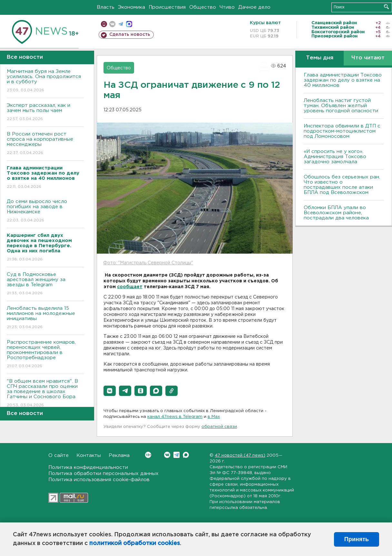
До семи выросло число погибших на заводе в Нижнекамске (45, 211)
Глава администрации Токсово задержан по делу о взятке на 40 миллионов (343, 80)
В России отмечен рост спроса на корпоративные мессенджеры (45, 144)
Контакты (89, 455)
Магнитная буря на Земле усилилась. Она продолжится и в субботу (45, 81)
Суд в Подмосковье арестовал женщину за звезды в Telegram (45, 284)
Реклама (119, 455)
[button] (110, 391)
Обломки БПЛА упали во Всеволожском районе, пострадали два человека (336, 213)
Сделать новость (130, 35)
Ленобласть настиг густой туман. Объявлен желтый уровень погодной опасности (341, 106)
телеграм (121, 24)
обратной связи (219, 427)
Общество (203, 7)
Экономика (132, 7)
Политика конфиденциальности (88, 467)
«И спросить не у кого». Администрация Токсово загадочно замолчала (335, 157)
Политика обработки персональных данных (103, 474)
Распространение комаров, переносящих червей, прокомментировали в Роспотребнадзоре (45, 354)
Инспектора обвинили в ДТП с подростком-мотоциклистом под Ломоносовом (342, 131)
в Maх (214, 417)
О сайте (59, 455)
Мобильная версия (104, 24)
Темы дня (320, 58)
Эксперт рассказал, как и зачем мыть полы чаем (45, 112)
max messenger (129, 24)
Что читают (368, 58)
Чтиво (227, 7)
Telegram (176, 455)
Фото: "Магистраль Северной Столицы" (148, 263)
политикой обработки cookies (135, 543)
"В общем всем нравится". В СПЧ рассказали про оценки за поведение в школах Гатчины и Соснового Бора (45, 394)
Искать (386, 7)
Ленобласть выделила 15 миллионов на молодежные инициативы (45, 318)
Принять (357, 539)
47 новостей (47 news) (240, 455)
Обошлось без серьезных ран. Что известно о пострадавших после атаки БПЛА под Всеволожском (342, 185)
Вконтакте (148, 455)
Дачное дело (254, 7)
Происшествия (167, 7)
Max (186, 455)
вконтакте (112, 24)
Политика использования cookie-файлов (99, 480)
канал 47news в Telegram (175, 417)
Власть (106, 7)
